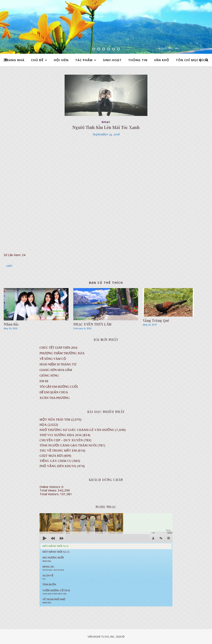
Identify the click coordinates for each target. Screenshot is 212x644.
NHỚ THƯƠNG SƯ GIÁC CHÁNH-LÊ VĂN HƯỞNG (77, 430)
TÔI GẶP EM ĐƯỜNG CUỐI (59, 387)
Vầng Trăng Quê (156, 320)
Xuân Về (48, 577)
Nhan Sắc (11, 324)
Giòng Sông (49, 376)
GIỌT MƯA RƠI (51, 456)
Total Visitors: (50, 494)
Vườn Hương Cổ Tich (56, 592)
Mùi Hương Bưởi (53, 559)
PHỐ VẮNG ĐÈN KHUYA (58, 466)
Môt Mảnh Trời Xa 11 (56, 552)
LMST (9, 266)
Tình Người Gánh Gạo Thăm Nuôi (68, 445)
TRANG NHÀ (14, 60)
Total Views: (49, 490)
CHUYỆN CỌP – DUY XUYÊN (61, 440)
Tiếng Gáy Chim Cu (56, 461)
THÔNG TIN (138, 60)
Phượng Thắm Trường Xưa (62, 353)
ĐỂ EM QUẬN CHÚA (54, 392)
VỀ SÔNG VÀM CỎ (53, 359)
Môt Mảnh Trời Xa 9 (55, 546)
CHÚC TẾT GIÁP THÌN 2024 (58, 348)
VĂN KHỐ (162, 60)
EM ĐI (44, 381)
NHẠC (106, 122)
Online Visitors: (51, 487)
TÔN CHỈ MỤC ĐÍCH (192, 60)
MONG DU (53, 568)
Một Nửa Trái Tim (55, 420)
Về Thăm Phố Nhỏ (54, 601)
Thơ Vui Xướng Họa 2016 (61, 435)
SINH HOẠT (112, 60)
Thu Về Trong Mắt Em (58, 451)
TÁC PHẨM (84, 60)
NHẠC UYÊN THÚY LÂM (92, 324)
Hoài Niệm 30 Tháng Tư (58, 364)
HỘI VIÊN (61, 60)
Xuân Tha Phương (55, 398)
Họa (43, 425)
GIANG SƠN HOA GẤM (56, 370)
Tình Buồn (49, 584)
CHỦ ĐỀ (37, 60)
